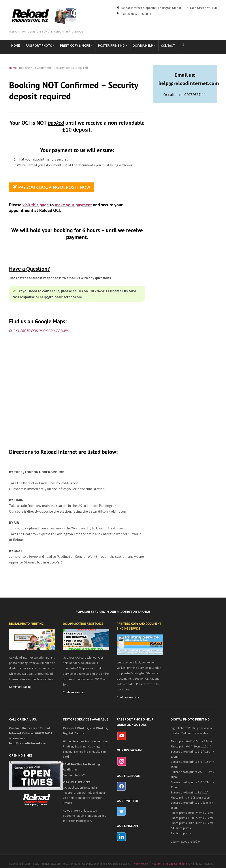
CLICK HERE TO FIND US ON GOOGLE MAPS (39, 331)
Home (16, 45)
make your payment (73, 205)
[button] (183, 45)
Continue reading (20, 687)
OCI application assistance (83, 624)
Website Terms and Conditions (169, 864)
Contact (168, 45)
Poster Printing (112, 45)
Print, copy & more (76, 45)
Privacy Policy (139, 864)
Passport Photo (40, 45)
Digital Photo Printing (26, 624)
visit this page (36, 205)
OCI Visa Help (144, 45)
